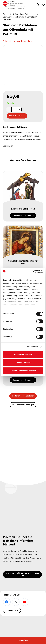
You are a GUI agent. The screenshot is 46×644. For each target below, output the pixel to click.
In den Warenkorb (17, 116)
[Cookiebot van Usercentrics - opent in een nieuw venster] (33, 271)
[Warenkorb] (43, 5)
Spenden (23, 640)
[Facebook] (7, 602)
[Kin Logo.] (14, 5)
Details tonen (32, 347)
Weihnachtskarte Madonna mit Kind (23, 262)
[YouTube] (25, 602)
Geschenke (7, 14)
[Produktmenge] (14, 110)
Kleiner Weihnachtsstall (23, 209)
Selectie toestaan (23, 363)
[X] (16, 602)
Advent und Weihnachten (26, 14)
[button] (38, 5)
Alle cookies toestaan (23, 354)
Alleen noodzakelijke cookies (23, 371)
